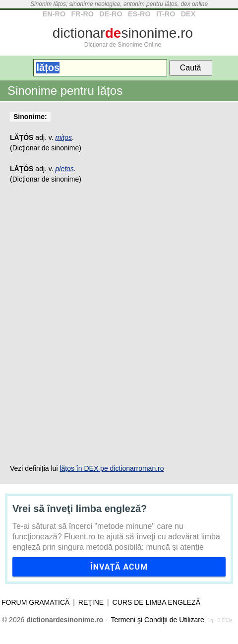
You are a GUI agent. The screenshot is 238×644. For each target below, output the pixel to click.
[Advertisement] (119, 324)
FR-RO (82, 14)
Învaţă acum (119, 567)
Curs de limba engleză (156, 602)
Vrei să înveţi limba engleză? (80, 509)
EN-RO (54, 14)
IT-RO (166, 14)
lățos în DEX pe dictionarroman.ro (112, 468)
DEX (188, 14)
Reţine (91, 602)
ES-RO (139, 14)
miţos (64, 137)
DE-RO (111, 14)
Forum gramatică (35, 602)
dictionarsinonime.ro (123, 33)
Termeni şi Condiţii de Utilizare (157, 620)
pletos (65, 169)
